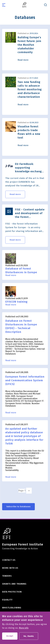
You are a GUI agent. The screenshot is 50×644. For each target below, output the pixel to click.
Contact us (9, 560)
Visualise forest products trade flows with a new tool (29, 132)
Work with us (10, 568)
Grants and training (14, 584)
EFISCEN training (16, 302)
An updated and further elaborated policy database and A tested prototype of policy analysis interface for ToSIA (24, 436)
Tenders (7, 576)
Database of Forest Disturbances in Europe (21, 270)
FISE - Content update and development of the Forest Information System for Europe (30, 213)
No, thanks (29, 638)
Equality (7, 600)
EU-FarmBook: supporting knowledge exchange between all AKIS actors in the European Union (29, 168)
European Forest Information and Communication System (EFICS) (25, 380)
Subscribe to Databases (18, 507)
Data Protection (12, 592)
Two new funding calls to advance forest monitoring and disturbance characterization (30, 89)
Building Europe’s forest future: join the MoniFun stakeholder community (29, 45)
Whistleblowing (12, 608)
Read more (23, 60)
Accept (10, 638)
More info (24, 630)
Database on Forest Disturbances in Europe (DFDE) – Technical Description (21, 326)
